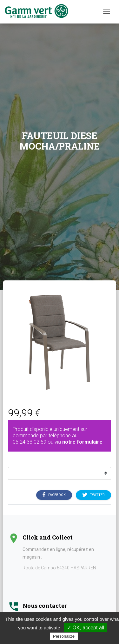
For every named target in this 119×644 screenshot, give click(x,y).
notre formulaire (82, 442)
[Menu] (107, 12)
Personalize (64, 636)
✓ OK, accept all (86, 628)
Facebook (54, 495)
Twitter (93, 495)
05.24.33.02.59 (30, 442)
